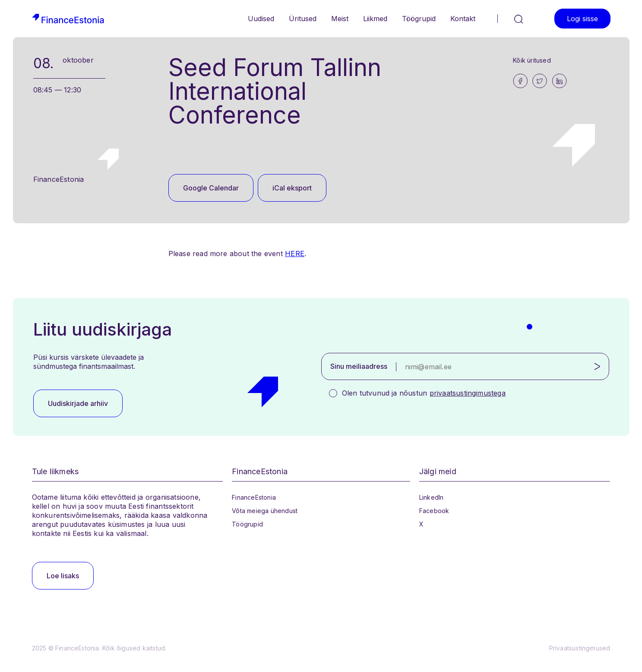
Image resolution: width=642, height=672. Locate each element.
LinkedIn (432, 497)
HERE (295, 254)
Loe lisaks (63, 576)
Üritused (303, 19)
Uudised (261, 19)
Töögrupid (419, 19)
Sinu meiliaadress (359, 366)
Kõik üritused (532, 60)
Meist (340, 19)
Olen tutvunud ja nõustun (424, 393)
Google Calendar (211, 188)
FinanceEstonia (254, 497)
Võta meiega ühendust (265, 511)
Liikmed (375, 19)
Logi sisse (582, 19)
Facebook (434, 511)
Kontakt (463, 19)
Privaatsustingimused (580, 648)
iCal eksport (292, 188)
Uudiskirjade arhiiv (78, 403)
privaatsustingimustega (468, 393)
